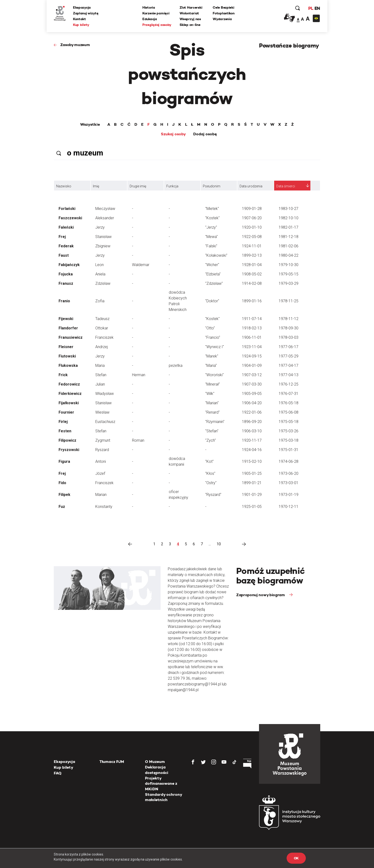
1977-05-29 (289, 356)
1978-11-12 (289, 319)
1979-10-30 (289, 265)
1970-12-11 (289, 507)
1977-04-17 (289, 366)
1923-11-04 (252, 347)
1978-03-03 (289, 337)
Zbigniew (103, 246)
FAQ (58, 773)
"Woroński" (214, 375)
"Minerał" (213, 384)
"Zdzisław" (214, 283)
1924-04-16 (252, 450)
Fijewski (66, 319)
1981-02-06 (289, 246)
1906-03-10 (252, 431)
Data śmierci (286, 186)
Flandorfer (68, 328)
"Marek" (212, 356)
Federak (66, 246)
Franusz (66, 283)
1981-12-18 (289, 237)
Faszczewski (70, 218)
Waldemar (141, 265)
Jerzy (100, 227)
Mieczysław (105, 209)
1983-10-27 (289, 209)
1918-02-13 (252, 328)
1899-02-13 (252, 255)
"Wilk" (210, 394)
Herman (139, 375)
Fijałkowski (69, 403)
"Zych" (211, 440)
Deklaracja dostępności (157, 770)
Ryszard (102, 450)
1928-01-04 (252, 265)
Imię (96, 186)
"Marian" (212, 403)
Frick (63, 375)
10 (219, 544)
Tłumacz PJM (112, 762)
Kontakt (79, 19)
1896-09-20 (252, 422)
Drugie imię (138, 186)
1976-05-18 (289, 403)
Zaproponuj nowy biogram (261, 595)
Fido (62, 483)
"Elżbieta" (213, 274)
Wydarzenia (222, 19)
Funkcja (172, 186)
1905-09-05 (252, 394)
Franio (64, 301)
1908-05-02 (252, 274)
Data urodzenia (251, 186)
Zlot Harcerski (191, 7)
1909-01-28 (252, 209)
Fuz (62, 507)
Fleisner (66, 347)
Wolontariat (189, 13)
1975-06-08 (289, 412)
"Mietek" (212, 209)
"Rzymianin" (215, 422)
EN (317, 8)
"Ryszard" (213, 495)
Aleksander (105, 218)
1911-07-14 (252, 319)
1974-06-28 (289, 461)
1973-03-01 (289, 483)
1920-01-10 (252, 227)
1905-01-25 (252, 473)
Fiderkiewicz (70, 394)
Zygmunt (103, 440)
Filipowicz (67, 440)
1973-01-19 (289, 495)
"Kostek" (212, 218)
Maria (100, 366)
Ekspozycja (82, 7)
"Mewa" (211, 237)
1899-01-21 (252, 483)
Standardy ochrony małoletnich (163, 797)
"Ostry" (211, 483)
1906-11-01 (252, 337)
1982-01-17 (289, 227)
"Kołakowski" (216, 255)
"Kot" (209, 461)
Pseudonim (212, 186)
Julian (100, 384)
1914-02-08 (252, 283)
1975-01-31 (289, 450)
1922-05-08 (252, 237)
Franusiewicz (71, 337)
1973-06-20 (289, 473)
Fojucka (66, 274)
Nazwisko (64, 186)
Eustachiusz (105, 422)
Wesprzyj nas (190, 19)
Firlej (63, 422)
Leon (100, 265)
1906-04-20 (252, 403)
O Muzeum (155, 762)
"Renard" (212, 412)
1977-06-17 (289, 347)
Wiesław (102, 412)
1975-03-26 (289, 431)
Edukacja (150, 19)
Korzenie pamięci (156, 13)
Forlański (67, 209)
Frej (62, 237)
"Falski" (211, 246)
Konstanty (104, 507)
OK (296, 858)
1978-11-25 (289, 301)
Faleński (66, 227)
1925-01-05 (252, 507)
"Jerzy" (211, 227)
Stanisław (103, 237)
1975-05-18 (289, 422)
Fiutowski (67, 356)
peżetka (176, 366)
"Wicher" (212, 265)
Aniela (100, 274)
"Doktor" (212, 301)
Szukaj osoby (173, 134)
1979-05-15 (289, 274)
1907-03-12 (252, 375)
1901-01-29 (252, 495)
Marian (101, 495)
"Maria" (211, 366)
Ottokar (102, 328)
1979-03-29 (289, 283)
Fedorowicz (69, 384)
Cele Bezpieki (223, 7)
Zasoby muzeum (75, 45)
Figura (64, 461)
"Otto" (210, 328)
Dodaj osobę (205, 134)
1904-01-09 (252, 366)
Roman (138, 440)
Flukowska (68, 366)
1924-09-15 (252, 356)
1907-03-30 (252, 384)
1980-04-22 (289, 255)
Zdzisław (103, 283)
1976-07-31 (289, 394)
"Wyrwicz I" (215, 347)
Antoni (101, 461)
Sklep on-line (190, 25)
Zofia (100, 301)
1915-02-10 (252, 461)
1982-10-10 (289, 218)
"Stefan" (212, 431)
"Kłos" (210, 473)
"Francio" (213, 337)
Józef (100, 473)
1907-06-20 (252, 218)
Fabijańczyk (69, 265)
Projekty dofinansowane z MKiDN (161, 784)
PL (311, 8)
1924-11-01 (252, 246)
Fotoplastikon (223, 13)
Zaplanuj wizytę (86, 13)
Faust (64, 255)
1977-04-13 (289, 375)
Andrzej (102, 347)
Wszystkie (90, 125)
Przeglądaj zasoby (157, 25)
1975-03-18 (289, 440)
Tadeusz (102, 319)
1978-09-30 (289, 328)
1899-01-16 (252, 301)
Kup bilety (81, 25)
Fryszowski (69, 450)
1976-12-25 (289, 384)
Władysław (105, 394)
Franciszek (104, 337)
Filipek (64, 495)
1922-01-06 (252, 412)
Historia (149, 7)
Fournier (66, 412)
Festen (65, 431)
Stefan (101, 375)
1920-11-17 (252, 440)
